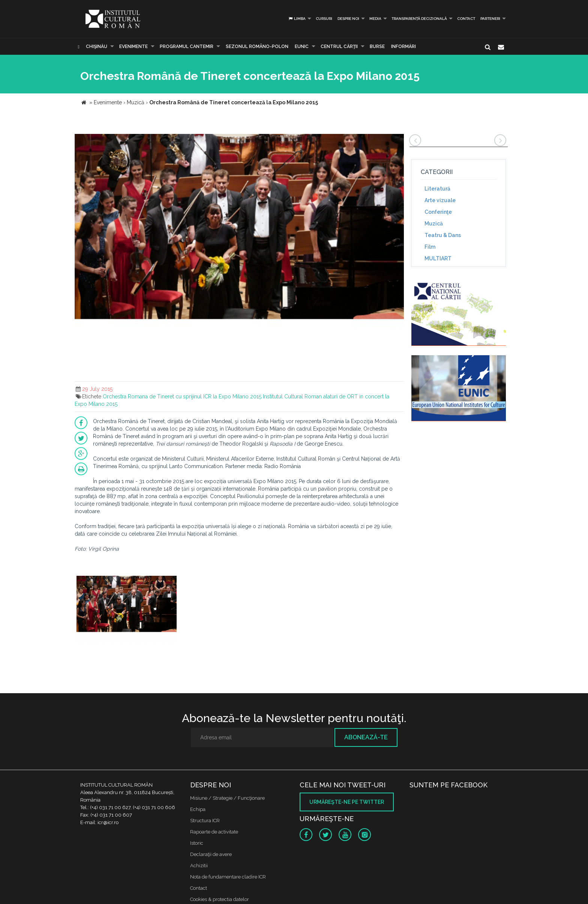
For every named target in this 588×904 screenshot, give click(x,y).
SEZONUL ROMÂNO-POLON (257, 47)
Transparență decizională (419, 19)
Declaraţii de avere (211, 854)
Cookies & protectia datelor (220, 899)
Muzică (434, 224)
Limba (297, 19)
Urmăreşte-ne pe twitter (347, 802)
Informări (403, 47)
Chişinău (97, 47)
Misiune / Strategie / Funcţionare (227, 798)
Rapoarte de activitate (214, 832)
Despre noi (348, 19)
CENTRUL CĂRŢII (339, 47)
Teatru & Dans (443, 235)
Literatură (437, 189)
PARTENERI (490, 19)
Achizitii (199, 866)
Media (375, 19)
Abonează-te (366, 737)
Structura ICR (205, 821)
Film (430, 247)
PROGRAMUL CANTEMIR (187, 47)
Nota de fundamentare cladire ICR (228, 877)
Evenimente (133, 47)
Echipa (198, 809)
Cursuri (324, 19)
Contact (466, 19)
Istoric (197, 843)
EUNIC (302, 47)
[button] (397, 141)
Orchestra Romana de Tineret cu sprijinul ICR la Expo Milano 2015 (182, 396)
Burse (377, 47)
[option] (127, 610)
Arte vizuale (440, 200)
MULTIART (438, 258)
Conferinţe (438, 212)
